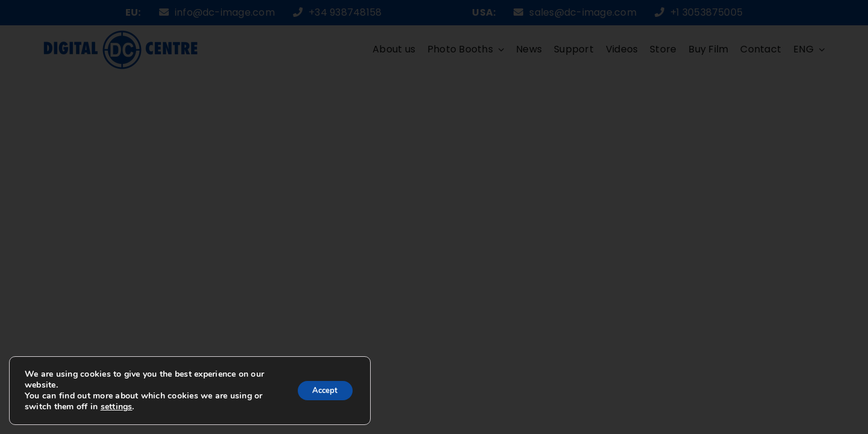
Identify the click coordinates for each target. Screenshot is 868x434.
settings (127, 407)
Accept (321, 390)
